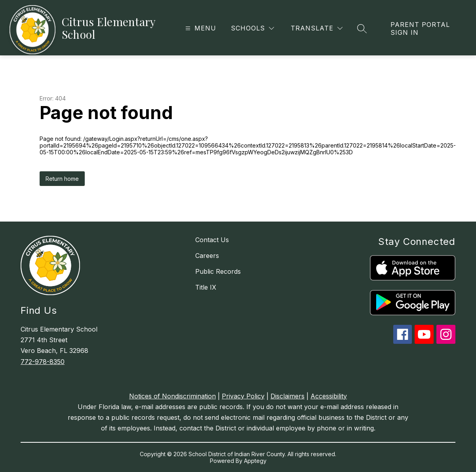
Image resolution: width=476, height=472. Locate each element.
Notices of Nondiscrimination (172, 396)
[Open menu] (200, 28)
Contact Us (212, 240)
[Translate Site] (317, 28)
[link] (425, 28)
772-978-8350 (43, 362)
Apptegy (255, 461)
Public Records (218, 271)
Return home (62, 179)
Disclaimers (288, 396)
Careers (207, 256)
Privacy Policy (243, 396)
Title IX (206, 287)
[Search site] (362, 28)
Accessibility (329, 396)
